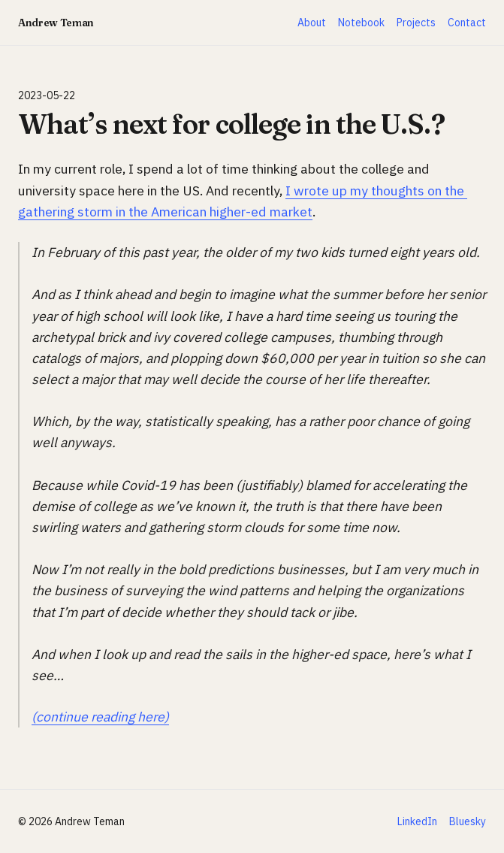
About (312, 23)
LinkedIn (417, 821)
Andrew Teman (56, 23)
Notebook (361, 23)
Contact (467, 23)
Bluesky (468, 821)
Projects (416, 23)
